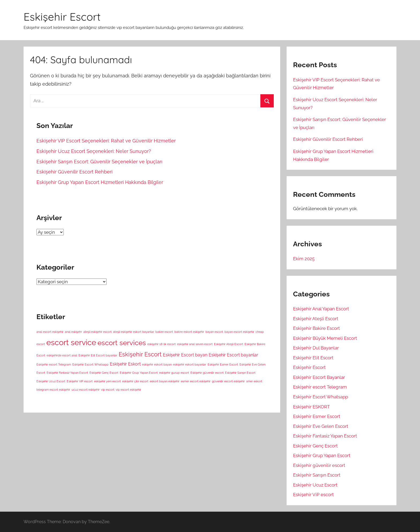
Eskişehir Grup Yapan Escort (322, 455)
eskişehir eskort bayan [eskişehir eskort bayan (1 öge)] (157, 364)
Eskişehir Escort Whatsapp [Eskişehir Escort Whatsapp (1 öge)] (90, 364)
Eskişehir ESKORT (311, 407)
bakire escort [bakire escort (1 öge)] (164, 332)
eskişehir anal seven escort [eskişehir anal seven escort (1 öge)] (195, 344)
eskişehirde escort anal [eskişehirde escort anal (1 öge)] (62, 355)
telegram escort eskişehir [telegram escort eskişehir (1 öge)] (53, 390)
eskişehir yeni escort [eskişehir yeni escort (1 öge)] (107, 381)
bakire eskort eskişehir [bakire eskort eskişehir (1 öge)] (189, 332)
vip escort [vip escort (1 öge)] (108, 390)
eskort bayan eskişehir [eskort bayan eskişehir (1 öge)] (165, 381)
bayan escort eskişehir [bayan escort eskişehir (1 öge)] (239, 332)
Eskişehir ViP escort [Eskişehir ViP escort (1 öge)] (80, 381)
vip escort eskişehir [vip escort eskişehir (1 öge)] (128, 390)
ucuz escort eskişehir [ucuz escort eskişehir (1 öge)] (86, 390)
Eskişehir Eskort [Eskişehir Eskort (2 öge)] (125, 364)
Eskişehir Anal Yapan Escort (321, 309)
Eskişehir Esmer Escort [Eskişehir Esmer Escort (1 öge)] (223, 364)
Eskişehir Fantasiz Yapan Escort (325, 436)
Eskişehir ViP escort (313, 495)
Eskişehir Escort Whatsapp (320, 397)
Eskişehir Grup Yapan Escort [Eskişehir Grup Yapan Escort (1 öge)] (139, 373)
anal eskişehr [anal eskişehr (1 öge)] (73, 332)
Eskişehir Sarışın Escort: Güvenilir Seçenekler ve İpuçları (99, 162)
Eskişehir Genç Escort (315, 446)
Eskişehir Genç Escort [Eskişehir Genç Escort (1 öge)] (104, 373)
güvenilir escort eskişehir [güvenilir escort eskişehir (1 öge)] (228, 381)
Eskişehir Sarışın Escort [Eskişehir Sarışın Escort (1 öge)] (240, 373)
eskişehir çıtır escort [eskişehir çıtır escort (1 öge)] (135, 381)
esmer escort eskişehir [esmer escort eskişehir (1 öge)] (196, 381)
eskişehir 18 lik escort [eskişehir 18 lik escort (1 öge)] (162, 344)
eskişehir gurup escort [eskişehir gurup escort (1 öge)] (174, 373)
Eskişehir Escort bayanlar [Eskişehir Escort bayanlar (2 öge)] (233, 355)
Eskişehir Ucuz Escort (315, 485)
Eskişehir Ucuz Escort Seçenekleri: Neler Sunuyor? (94, 151)
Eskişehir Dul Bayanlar (316, 348)
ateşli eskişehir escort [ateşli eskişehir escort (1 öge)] (97, 332)
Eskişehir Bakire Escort (316, 328)
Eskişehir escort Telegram (320, 387)
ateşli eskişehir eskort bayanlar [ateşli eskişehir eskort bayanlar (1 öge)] (134, 332)
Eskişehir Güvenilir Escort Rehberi (74, 172)
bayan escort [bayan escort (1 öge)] (214, 332)
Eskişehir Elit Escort (313, 358)
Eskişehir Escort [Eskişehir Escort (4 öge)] (140, 354)
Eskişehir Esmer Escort (317, 416)
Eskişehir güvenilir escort (319, 465)
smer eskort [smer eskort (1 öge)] (254, 381)
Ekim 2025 (304, 259)
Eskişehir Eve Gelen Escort (321, 426)
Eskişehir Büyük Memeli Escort (325, 338)
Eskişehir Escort (62, 17)
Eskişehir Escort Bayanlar (319, 377)
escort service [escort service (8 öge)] (71, 342)
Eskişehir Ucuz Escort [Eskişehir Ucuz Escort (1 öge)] (51, 381)
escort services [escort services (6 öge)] (122, 343)
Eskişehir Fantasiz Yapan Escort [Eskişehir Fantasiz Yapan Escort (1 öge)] (67, 373)
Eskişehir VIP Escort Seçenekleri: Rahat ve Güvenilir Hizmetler (106, 141)
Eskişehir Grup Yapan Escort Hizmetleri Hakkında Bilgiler (100, 182)
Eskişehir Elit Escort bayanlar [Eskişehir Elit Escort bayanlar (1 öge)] (98, 355)
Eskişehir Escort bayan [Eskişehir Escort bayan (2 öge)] (185, 355)
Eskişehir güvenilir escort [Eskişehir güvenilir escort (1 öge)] (207, 373)
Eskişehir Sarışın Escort (317, 475)
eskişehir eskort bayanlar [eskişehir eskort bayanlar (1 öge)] (190, 364)
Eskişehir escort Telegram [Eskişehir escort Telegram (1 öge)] (54, 364)
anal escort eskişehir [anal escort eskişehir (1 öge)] (50, 332)
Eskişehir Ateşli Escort (316, 319)
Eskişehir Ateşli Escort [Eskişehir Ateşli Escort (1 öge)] (229, 344)
